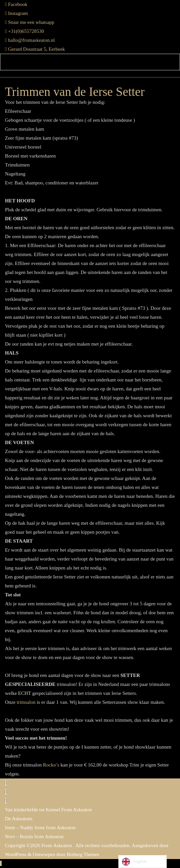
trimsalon (27, 702)
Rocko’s (51, 765)
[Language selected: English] (143, 862)
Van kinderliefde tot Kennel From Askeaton (48, 810)
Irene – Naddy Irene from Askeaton (40, 828)
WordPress (16, 854)
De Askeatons (19, 819)
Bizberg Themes (83, 854)
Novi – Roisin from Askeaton (34, 836)
